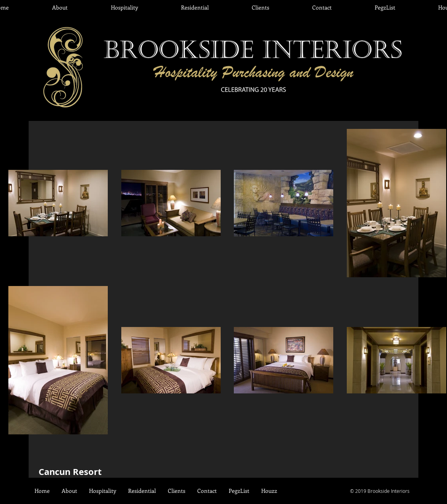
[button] (124, 8)
